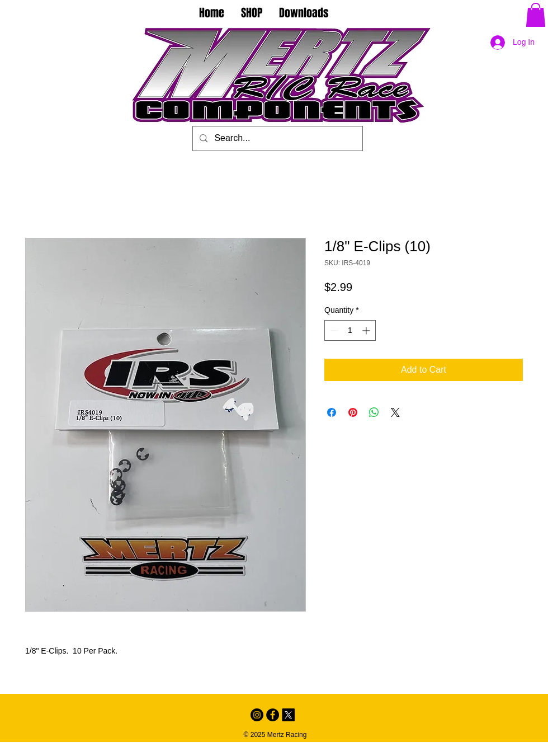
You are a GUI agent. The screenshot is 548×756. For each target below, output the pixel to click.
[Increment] (367, 330)
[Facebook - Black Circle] (273, 715)
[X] (288, 715)
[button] (536, 15)
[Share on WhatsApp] (374, 412)
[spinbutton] (350, 330)
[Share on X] (395, 412)
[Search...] (277, 138)
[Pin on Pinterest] (353, 412)
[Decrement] (333, 330)
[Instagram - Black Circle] (257, 715)
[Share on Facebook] (332, 412)
